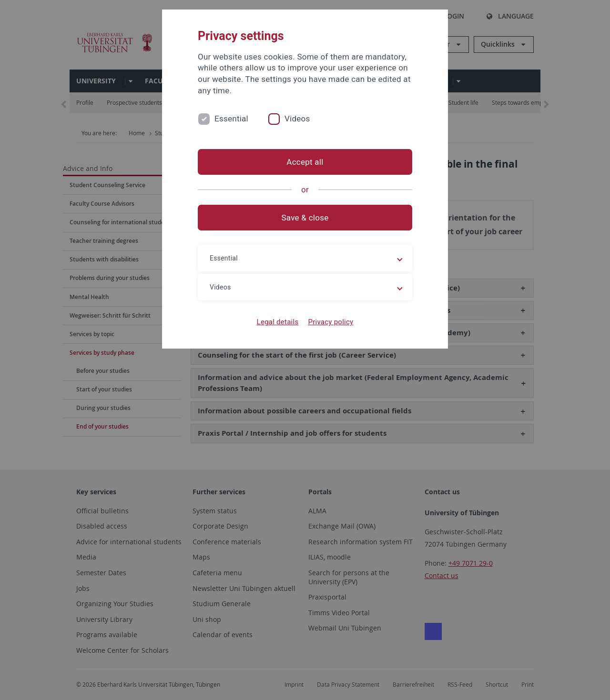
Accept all (305, 162)
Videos (297, 119)
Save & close (305, 218)
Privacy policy (330, 322)
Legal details (278, 322)
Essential (231, 119)
